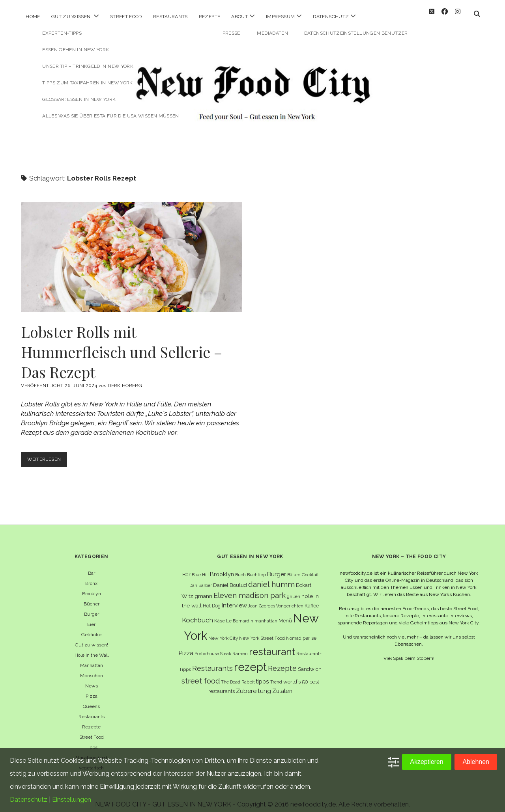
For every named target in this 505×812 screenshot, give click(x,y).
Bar (92, 566)
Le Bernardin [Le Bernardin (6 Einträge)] (240, 615)
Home (33, 17)
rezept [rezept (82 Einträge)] (250, 661)
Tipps (92, 741)
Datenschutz (331, 17)
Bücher (92, 597)
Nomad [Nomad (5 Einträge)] (294, 632)
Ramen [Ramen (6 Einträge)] (240, 647)
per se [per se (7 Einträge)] (310, 632)
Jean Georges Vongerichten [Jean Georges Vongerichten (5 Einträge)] (276, 599)
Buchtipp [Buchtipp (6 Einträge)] (256, 568)
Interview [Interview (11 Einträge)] (234, 599)
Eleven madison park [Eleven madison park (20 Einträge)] (250, 589)
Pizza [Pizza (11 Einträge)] (186, 647)
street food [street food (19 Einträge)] (201, 674)
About (239, 17)
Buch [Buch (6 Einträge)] (240, 568)
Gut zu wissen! (72, 17)
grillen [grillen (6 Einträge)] (294, 590)
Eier (91, 618)
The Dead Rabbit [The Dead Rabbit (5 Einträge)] (238, 675)
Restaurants (170, 17)
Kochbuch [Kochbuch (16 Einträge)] (197, 614)
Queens (91, 700)
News (92, 679)
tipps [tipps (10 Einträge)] (263, 675)
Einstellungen (72, 800)
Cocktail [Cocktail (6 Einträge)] (310, 568)
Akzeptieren (427, 762)
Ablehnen (476, 762)
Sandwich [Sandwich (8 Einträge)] (310, 663)
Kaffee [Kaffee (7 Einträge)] (312, 599)
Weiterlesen (49, 455)
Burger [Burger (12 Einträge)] (277, 567)
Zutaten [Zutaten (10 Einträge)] (282, 684)
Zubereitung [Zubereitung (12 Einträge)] (253, 684)
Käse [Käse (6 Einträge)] (220, 615)
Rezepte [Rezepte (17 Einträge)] (282, 662)
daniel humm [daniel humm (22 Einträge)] (271, 578)
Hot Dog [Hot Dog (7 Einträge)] (212, 599)
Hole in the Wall (92, 648)
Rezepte (210, 17)
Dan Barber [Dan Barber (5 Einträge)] (201, 579)
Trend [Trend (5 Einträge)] (276, 675)
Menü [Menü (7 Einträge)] (285, 614)
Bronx (91, 577)
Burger (92, 607)
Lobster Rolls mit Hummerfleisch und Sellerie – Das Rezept (131, 251)
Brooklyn (92, 587)
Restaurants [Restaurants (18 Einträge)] (212, 662)
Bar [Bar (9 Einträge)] (186, 568)
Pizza (92, 689)
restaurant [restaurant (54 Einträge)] (272, 645)
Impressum (280, 17)
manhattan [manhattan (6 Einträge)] (266, 615)
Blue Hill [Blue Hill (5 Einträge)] (200, 568)
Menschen (92, 669)
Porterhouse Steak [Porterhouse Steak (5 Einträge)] (213, 647)
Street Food (126, 17)
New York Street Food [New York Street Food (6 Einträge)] (262, 632)
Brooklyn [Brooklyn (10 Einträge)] (222, 567)
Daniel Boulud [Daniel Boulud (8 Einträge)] (230, 579)
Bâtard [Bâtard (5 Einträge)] (294, 568)
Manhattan (92, 659)
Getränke (91, 628)
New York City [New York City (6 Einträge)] (223, 632)
